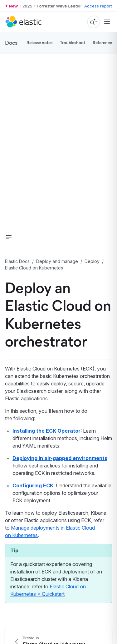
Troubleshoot (73, 42)
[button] (9, 237)
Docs (11, 43)
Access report (98, 6)
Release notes (39, 42)
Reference (102, 42)
